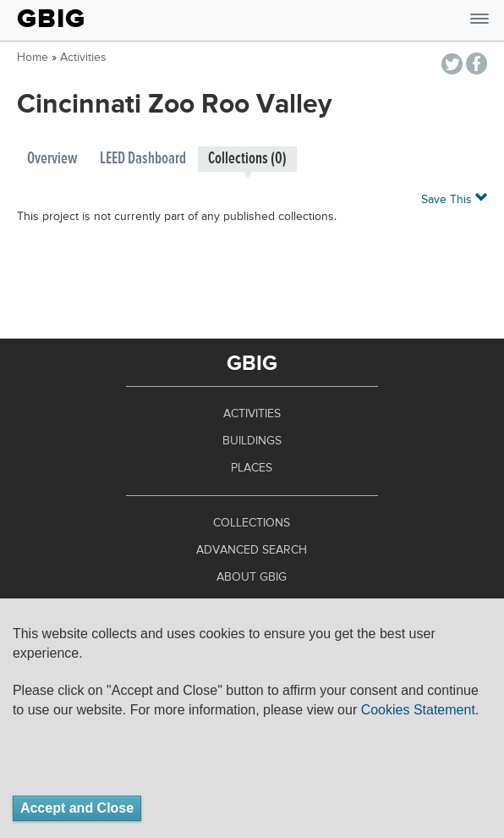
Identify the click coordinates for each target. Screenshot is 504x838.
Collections (252, 523)
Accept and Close (77, 808)
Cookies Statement (418, 710)
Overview (52, 159)
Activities (83, 58)
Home (33, 58)
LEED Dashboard (143, 159)
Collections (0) (247, 159)
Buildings (252, 441)
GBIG (51, 19)
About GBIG (252, 577)
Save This (454, 198)
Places (252, 468)
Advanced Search (252, 550)
